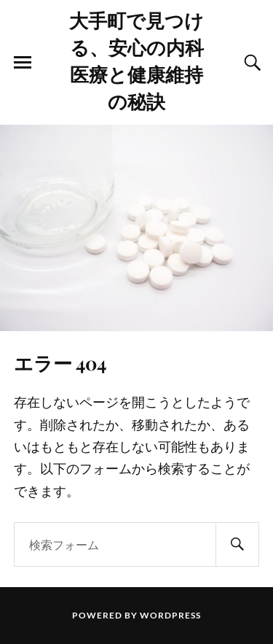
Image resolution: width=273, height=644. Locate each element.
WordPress (170, 615)
